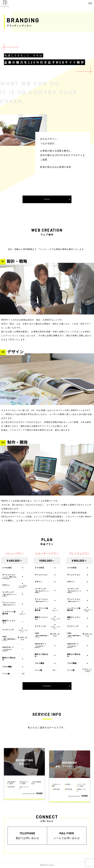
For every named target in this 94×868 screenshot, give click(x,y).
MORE (40, 793)
